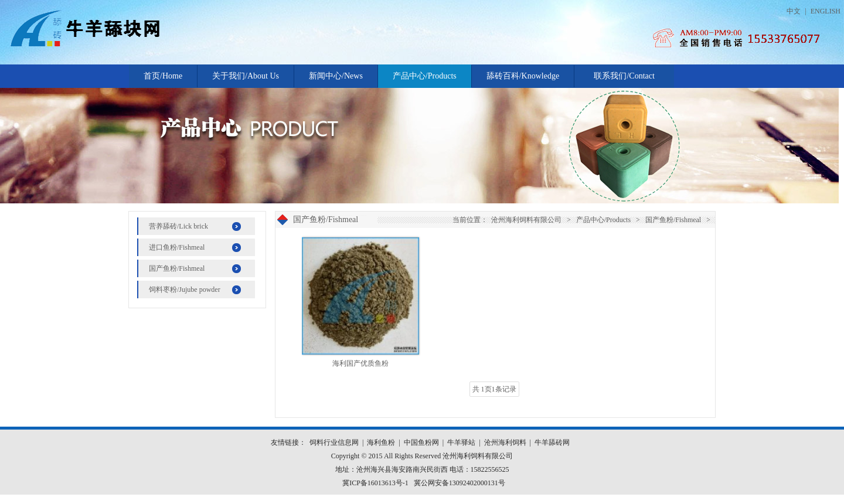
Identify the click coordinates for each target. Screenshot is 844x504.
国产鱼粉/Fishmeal (177, 268)
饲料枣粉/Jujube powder (185, 290)
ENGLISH (826, 11)
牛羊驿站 (461, 442)
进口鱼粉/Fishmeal (177, 247)
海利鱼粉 (381, 442)
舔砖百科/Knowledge (523, 76)
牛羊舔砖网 (552, 442)
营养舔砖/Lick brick (178, 226)
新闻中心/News (336, 76)
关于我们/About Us (246, 76)
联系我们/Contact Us (624, 80)
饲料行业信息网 (334, 442)
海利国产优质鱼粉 (360, 363)
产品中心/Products (425, 76)
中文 (794, 11)
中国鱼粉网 (421, 442)
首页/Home (163, 76)
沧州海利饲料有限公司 (526, 220)
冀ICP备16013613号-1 (375, 483)
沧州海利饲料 (505, 442)
